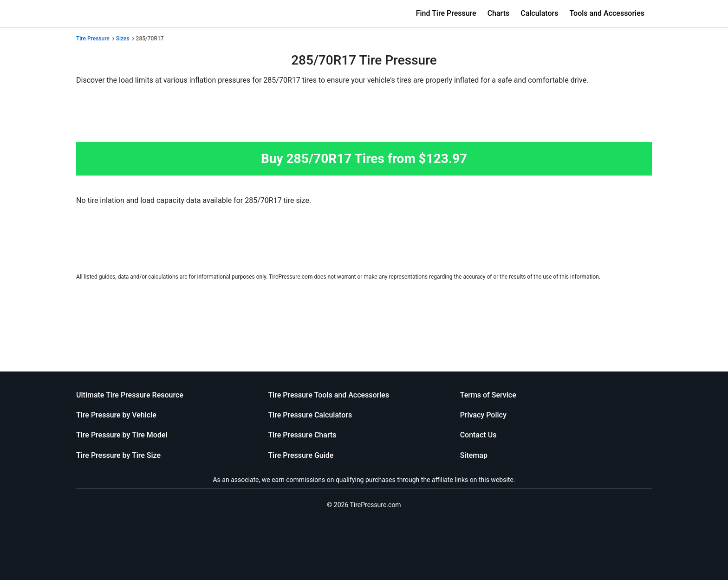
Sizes (123, 39)
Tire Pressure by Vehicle (116, 415)
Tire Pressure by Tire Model (122, 435)
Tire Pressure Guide (301, 455)
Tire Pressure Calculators (310, 415)
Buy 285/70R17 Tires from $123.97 (364, 159)
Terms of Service (488, 395)
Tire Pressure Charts (302, 435)
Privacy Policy (483, 415)
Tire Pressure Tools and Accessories (328, 395)
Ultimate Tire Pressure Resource (130, 395)
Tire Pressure (93, 39)
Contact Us (478, 435)
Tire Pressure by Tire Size (118, 455)
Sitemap (474, 455)
